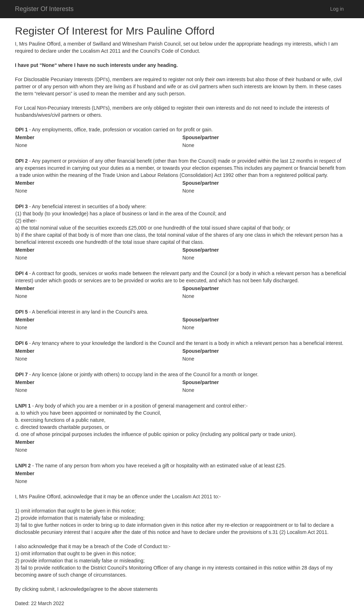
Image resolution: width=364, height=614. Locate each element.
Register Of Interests (44, 9)
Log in (337, 9)
